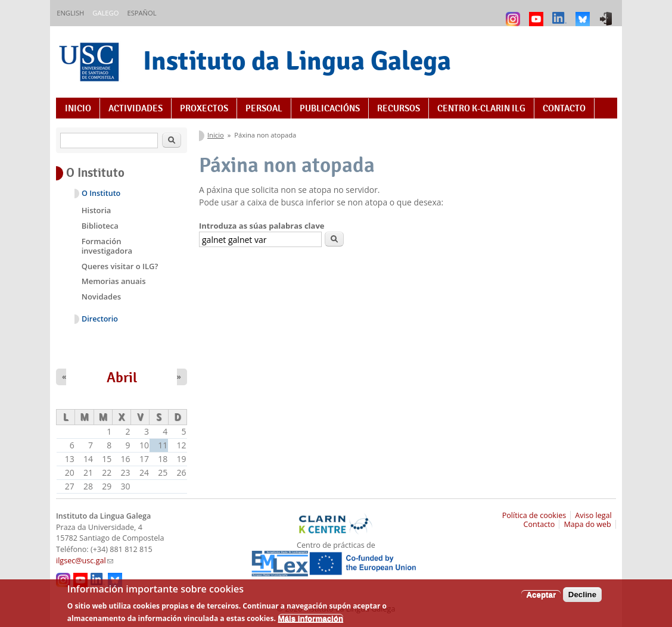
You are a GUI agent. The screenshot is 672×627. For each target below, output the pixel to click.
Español (141, 13)
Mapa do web (587, 524)
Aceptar (541, 598)
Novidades (101, 297)
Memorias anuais (114, 281)
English (70, 13)
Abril (122, 378)
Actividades (136, 108)
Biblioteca (100, 226)
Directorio (100, 319)
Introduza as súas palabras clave (262, 226)
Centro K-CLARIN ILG (481, 108)
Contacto (564, 108)
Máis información (311, 621)
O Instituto (101, 193)
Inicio (78, 108)
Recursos (399, 108)
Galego (105, 13)
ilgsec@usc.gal (85, 561)
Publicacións (330, 108)
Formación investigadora (107, 246)
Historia (97, 210)
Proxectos (204, 108)
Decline (582, 598)
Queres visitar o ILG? (120, 266)
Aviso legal (593, 515)
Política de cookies (534, 515)
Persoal (264, 108)
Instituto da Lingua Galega (297, 60)
